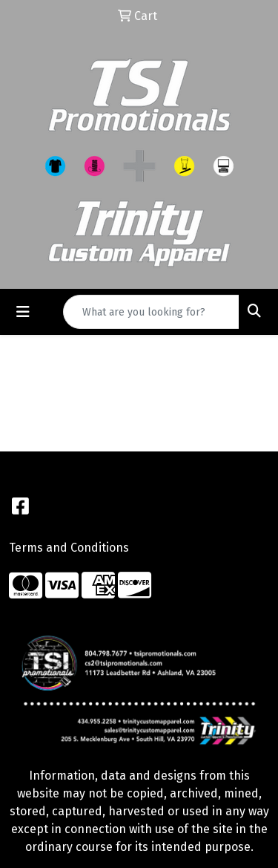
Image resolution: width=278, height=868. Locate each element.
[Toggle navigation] (23, 312)
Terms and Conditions (69, 548)
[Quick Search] (151, 312)
